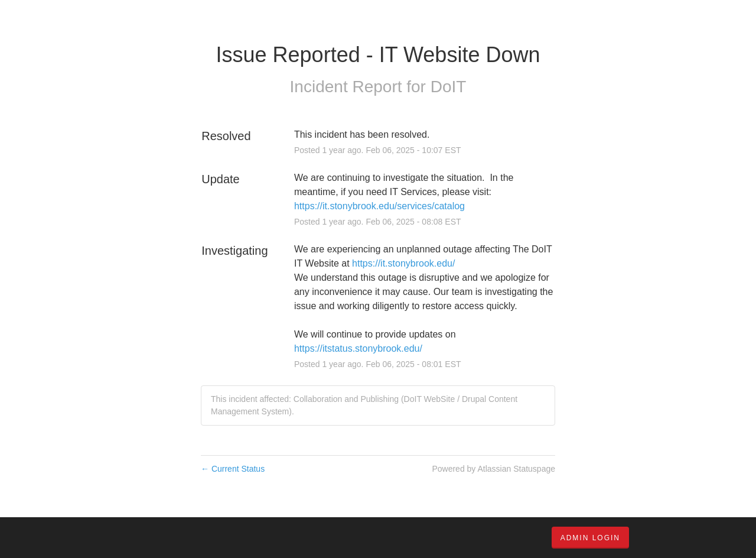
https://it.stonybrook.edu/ (403, 263)
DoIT (449, 87)
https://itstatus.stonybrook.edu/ (358, 348)
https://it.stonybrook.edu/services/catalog (379, 206)
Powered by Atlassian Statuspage (493, 469)
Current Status (233, 469)
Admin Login (590, 538)
